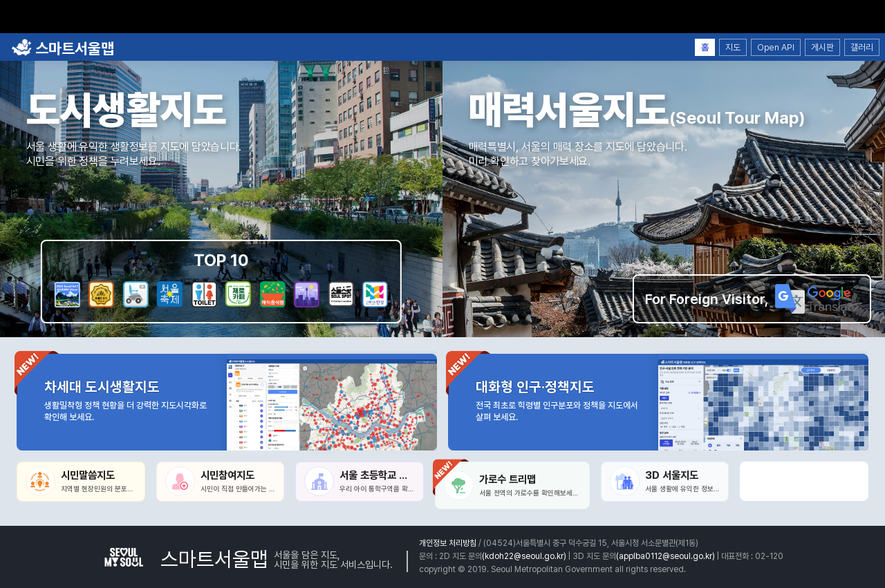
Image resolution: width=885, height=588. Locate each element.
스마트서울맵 (63, 48)
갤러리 (862, 47)
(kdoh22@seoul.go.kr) (524, 556)
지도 (733, 47)
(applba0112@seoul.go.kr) (665, 556)
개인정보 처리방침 (448, 543)
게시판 (822, 47)
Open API (776, 47)
